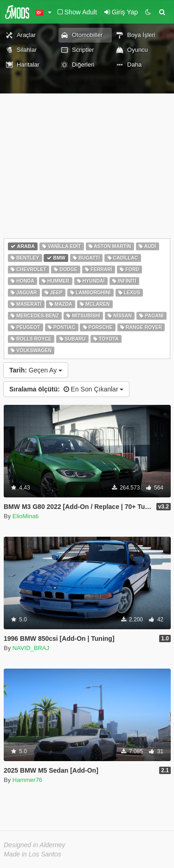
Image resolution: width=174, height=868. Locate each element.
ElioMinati (26, 516)
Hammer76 (27, 780)
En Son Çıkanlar (66, 389)
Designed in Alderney (35, 845)
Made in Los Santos (32, 854)
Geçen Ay (36, 370)
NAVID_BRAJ (31, 648)
